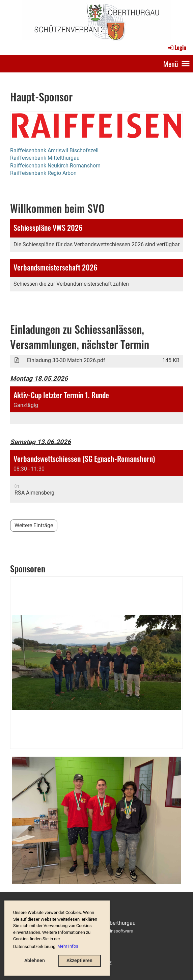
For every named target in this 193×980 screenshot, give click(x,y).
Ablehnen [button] (35, 961)
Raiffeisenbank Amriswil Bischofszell (54, 150)
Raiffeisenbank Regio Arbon (43, 173)
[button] (96, 405)
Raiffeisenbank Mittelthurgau (45, 158)
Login (177, 48)
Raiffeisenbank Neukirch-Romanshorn (55, 166)
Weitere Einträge (34, 525)
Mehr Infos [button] (68, 946)
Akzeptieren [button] (79, 961)
